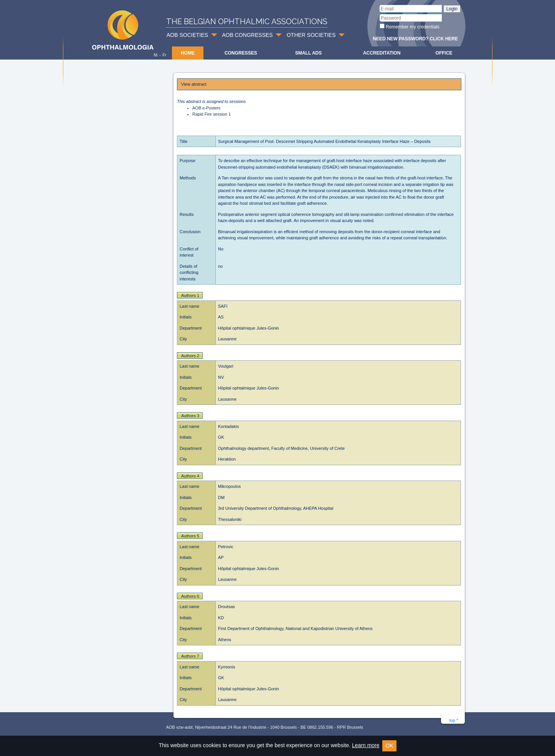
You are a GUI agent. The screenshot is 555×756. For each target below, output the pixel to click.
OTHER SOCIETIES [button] (311, 35)
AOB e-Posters (206, 108)
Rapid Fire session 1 (211, 114)
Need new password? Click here (415, 39)
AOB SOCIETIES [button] (187, 35)
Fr (164, 55)
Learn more (366, 745)
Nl (155, 55)
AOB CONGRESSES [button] (247, 35)
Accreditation (382, 53)
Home (188, 53)
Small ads (308, 53)
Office (444, 53)
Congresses (241, 53)
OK (389, 746)
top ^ (454, 720)
